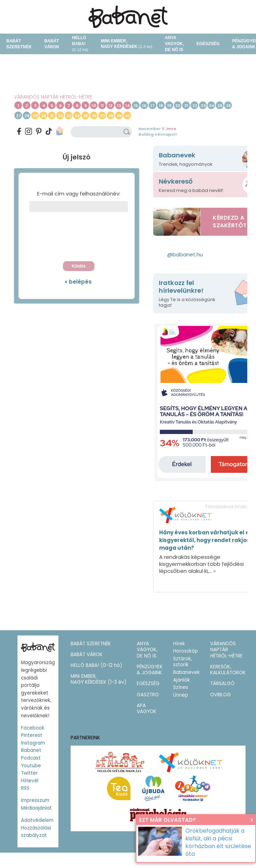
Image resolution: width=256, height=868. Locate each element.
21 (186, 106)
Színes (181, 687)
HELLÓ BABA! (80, 44)
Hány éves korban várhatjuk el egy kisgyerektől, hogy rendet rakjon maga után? (208, 540)
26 (228, 106)
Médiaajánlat (36, 808)
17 (153, 106)
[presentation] (79, 239)
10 (94, 106)
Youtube (31, 766)
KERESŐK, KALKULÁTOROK (228, 670)
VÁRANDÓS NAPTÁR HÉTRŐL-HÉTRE (53, 97)
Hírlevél (30, 781)
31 (52, 116)
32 (61, 116)
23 (203, 106)
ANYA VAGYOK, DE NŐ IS (174, 44)
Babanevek (186, 672)
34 (77, 116)
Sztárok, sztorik (183, 662)
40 (128, 116)
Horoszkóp (186, 651)
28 (27, 116)
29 (35, 116)
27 (19, 116)
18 (161, 106)
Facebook (33, 728)
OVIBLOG (221, 695)
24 (211, 106)
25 (220, 106)
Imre (171, 129)
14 (128, 106)
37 (102, 116)
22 (195, 106)
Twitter (29, 773)
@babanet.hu (185, 254)
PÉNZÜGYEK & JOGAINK (150, 670)
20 (178, 106)
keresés (127, 132)
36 (94, 116)
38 (111, 116)
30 (44, 116)
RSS (25, 788)
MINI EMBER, (126, 44)
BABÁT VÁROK (52, 44)
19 (169, 106)
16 (144, 106)
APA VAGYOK (147, 709)
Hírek (179, 644)
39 (119, 116)
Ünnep (181, 695)
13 (119, 106)
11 (102, 106)
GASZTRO (148, 695)
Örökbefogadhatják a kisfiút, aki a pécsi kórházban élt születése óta (218, 842)
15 (136, 106)
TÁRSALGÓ (222, 684)
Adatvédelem (37, 820)
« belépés (78, 282)
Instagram (33, 743)
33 (69, 116)
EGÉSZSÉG (208, 44)
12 (111, 106)
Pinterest (32, 735)
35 (86, 116)
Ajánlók (182, 680)
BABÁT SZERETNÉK (19, 44)
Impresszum (35, 800)
